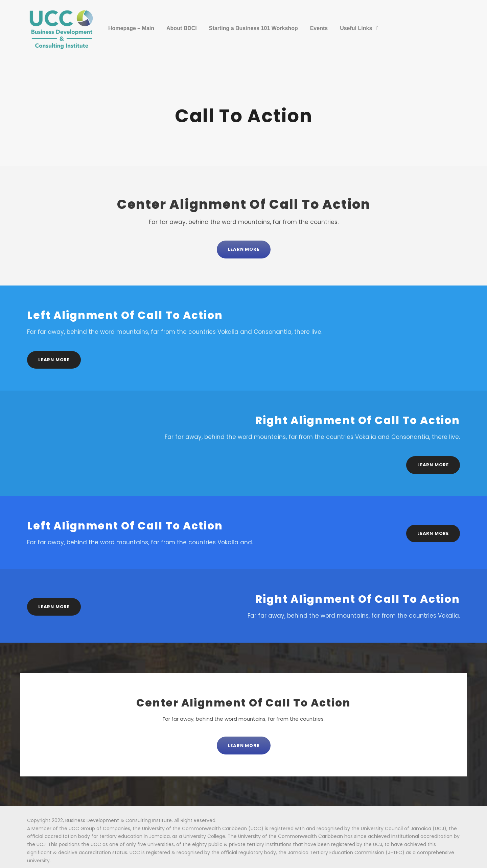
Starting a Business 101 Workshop (253, 28)
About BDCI (182, 28)
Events (319, 28)
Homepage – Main (131, 28)
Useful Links (356, 28)
